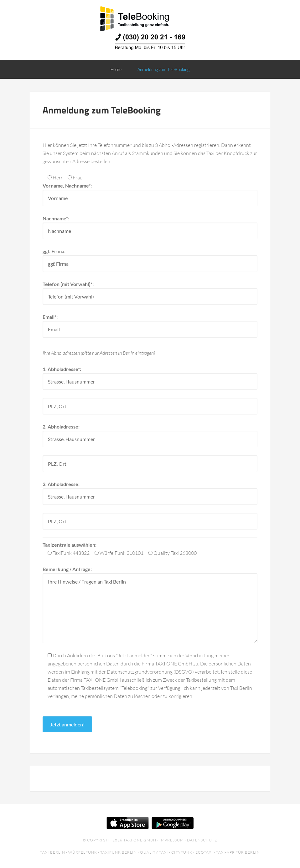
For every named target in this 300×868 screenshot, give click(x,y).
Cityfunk (182, 852)
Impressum (172, 840)
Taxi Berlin (53, 852)
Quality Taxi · (156, 852)
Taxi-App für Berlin (238, 852)
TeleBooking (150, 19)
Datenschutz (202, 840)
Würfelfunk (83, 852)
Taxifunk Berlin (119, 852)
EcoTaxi (204, 852)
